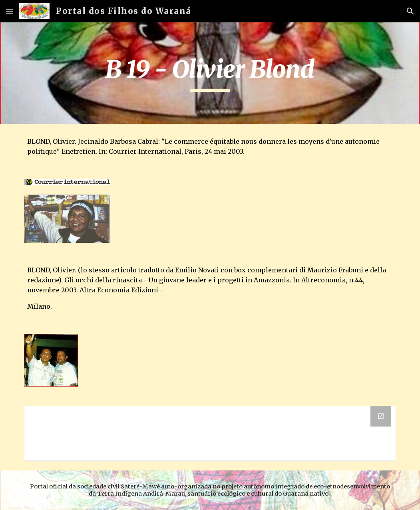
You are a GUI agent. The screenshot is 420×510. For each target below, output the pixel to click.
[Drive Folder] (210, 433)
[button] (10, 11)
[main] (210, 73)
